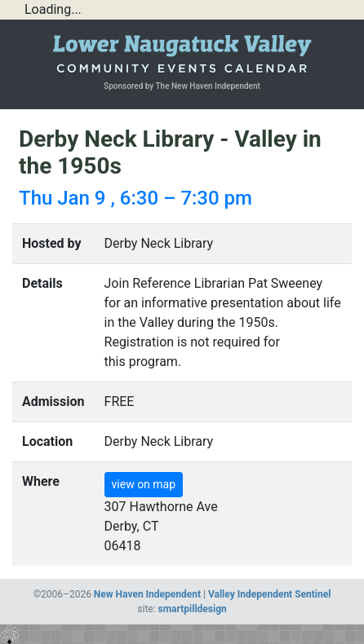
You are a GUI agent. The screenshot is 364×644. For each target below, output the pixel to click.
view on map (144, 484)
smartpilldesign (193, 609)
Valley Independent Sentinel (269, 594)
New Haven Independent (147, 594)
